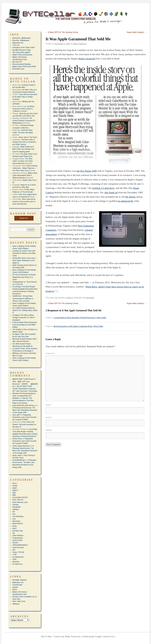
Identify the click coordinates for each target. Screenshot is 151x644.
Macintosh (16, 521)
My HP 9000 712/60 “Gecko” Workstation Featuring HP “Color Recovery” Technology (25, 389)
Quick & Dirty (17, 540)
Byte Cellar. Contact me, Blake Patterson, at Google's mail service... (79, 637)
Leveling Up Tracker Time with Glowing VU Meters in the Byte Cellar (24, 253)
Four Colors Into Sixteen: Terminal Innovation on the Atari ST (24, 424)
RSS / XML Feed (19, 601)
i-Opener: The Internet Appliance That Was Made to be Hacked (23, 400)
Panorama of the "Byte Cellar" (24, 47)
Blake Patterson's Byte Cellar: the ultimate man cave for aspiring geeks (23, 149)
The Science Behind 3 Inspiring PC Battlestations (24, 121)
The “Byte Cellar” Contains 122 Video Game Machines (23, 161)
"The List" (16, 45)
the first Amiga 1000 (87, 171)
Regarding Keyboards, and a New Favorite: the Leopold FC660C (25, 417)
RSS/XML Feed (18, 69)
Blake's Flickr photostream (22, 55)
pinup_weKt (17, 455)
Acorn (15, 483)
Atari (14, 493)
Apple (15, 488)
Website (49, 430)
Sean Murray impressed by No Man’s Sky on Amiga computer (25, 97)
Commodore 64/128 (20, 497)
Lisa (14, 519)
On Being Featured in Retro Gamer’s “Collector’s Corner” (23, 109)
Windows (16, 562)
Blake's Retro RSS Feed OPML (24, 66)
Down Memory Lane (20, 502)
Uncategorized (18, 557)
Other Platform (18, 535)
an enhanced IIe (126, 201)
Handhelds (17, 507)
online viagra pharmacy (21, 446)
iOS (14, 514)
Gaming (15, 505)
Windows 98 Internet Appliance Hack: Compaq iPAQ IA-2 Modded (24, 396)
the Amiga (130, 197)
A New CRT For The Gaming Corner (62, 32)
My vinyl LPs (17, 62)
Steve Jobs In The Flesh (28, 137)
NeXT (15, 528)
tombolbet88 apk (19, 460)
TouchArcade (17, 585)
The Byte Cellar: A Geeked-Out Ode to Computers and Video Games (24, 142)
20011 (15, 589)
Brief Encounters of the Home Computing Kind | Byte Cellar (78, 326)
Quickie (15, 543)
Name (49, 405)
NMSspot (16, 604)
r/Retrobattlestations (20, 545)
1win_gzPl (16, 415)
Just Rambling (18, 516)
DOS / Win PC (18, 500)
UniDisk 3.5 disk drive (103, 188)
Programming (18, 538)
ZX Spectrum (17, 564)
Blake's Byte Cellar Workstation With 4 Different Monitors (25, 175)
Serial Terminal (18, 547)
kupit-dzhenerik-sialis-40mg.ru (24, 405)
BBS (14, 495)
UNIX (14, 559)
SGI (14, 550)
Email (49, 417)
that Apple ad (111, 192)
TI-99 (14, 555)
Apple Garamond (87, 59)
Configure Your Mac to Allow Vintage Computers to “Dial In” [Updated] (24, 317)
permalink (90, 298)
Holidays (16, 509)
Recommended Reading (22, 64)
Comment (50, 353)
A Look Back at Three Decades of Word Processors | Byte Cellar (80, 318)
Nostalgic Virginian (19, 580)
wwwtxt (15, 587)
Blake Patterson (80, 44)
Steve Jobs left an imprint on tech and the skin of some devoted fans (24, 201)
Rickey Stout (17, 439)
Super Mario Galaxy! (136, 32)
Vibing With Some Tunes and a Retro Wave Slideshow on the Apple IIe (24, 260)
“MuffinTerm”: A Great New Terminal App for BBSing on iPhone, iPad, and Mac (23, 298)
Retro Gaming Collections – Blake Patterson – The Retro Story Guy (25, 168)
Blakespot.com (18, 582)
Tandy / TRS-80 (18, 552)
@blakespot (26, 38)
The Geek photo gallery (21, 52)
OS (14, 533)
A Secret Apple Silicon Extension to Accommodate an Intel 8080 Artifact (25, 325)
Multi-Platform (18, 523)
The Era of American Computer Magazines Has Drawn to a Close (24, 277)
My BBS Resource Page (22, 50)
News (15, 526)
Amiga (15, 486)
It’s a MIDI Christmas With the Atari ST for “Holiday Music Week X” (25, 310)
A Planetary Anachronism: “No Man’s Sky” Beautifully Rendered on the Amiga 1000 (25, 410)
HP (14, 512)
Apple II (70, 298)
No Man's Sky (18, 531)
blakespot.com (18, 43)
